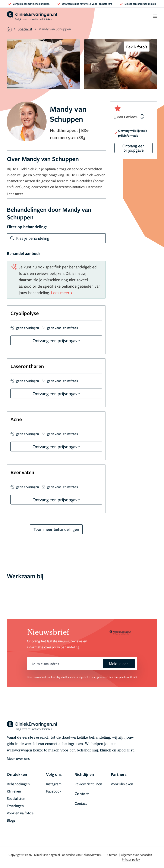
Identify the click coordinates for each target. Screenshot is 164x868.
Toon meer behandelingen (56, 529)
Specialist (25, 29)
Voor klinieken (122, 784)
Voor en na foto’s (20, 813)
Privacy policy (131, 859)
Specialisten (16, 798)
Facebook (54, 791)
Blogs (11, 820)
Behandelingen (18, 784)
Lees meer (15, 194)
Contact (81, 803)
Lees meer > (62, 292)
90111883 (77, 137)
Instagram (54, 784)
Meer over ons (18, 758)
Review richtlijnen (88, 784)
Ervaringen (15, 806)
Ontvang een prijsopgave (133, 148)
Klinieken (14, 791)
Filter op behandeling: (27, 227)
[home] (32, 16)
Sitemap (112, 855)
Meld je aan (119, 663)
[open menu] (155, 16)
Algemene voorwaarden (137, 855)
